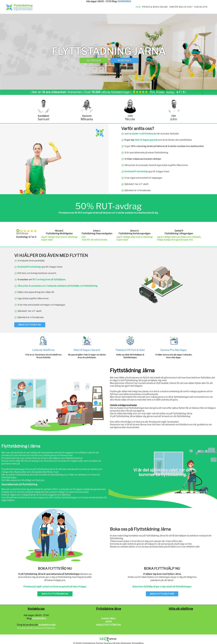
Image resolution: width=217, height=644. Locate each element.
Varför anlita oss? (181, 7)
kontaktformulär (47, 625)
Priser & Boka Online (155, 7)
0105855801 (124, 1)
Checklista (201, 7)
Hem (138, 7)
